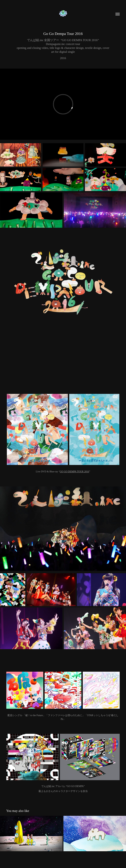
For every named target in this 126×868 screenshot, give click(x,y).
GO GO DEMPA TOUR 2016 (74, 472)
